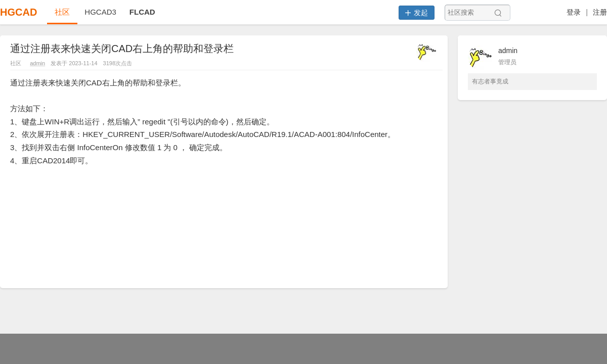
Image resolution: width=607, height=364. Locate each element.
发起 (417, 13)
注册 (600, 12)
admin (37, 63)
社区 (62, 12)
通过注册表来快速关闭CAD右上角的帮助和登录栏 (122, 49)
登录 (574, 12)
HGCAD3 (100, 12)
